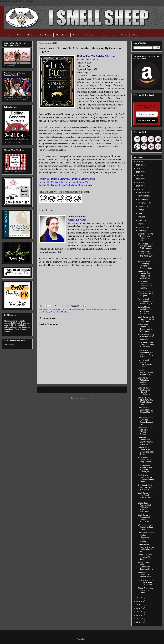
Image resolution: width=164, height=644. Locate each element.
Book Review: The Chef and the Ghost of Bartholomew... (145, 391)
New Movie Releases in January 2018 (144, 575)
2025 (139, 165)
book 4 (58, 309)
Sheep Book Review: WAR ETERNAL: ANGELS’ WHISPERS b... (145, 507)
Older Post (121, 390)
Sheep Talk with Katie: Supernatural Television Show (145, 566)
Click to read (9, 345)
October (142, 199)
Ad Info (124, 35)
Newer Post (43, 390)
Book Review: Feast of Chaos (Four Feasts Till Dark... (146, 582)
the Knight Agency (102, 265)
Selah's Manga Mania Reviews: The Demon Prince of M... (145, 310)
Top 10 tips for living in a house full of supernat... (146, 337)
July (140, 210)
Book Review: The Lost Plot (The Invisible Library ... (145, 496)
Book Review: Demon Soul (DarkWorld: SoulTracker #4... (146, 518)
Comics (76, 35)
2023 (139, 172)
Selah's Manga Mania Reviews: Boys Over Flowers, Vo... (145, 469)
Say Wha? (103, 35)
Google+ (30, 1)
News (19, 35)
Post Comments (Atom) (87, 398)
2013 (139, 612)
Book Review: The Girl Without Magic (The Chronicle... (145, 381)
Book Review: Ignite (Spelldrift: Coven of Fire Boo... (146, 319)
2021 (139, 179)
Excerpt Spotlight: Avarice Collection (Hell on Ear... (145, 363)
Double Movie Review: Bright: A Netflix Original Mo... (146, 548)
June (141, 213)
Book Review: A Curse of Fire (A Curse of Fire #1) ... (146, 411)
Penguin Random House (100, 309)
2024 (139, 168)
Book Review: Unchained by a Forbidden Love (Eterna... (145, 285)
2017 (139, 598)
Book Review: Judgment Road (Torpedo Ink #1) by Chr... (145, 353)
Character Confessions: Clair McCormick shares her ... (146, 441)
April (140, 220)
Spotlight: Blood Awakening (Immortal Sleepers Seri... (145, 265)
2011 (139, 619)
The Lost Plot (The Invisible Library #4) (97, 56)
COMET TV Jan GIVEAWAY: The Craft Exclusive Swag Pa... (146, 401)
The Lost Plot (55, 312)
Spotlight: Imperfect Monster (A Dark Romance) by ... (146, 372)
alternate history (49, 309)
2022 (139, 175)
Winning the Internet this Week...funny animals (146, 527)
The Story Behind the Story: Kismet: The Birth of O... (146, 487)
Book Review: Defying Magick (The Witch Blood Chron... (146, 478)
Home (9, 35)
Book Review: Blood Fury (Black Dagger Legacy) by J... (146, 421)
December (143, 192)
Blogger (88, 639)
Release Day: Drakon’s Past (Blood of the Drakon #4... (145, 275)
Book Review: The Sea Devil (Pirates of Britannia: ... (145, 431)
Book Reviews (45, 35)
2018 (139, 189)
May (140, 217)
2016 (139, 601)
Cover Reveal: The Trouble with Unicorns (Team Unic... (145, 237)
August (141, 206)
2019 (139, 186)
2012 (139, 615)
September (143, 203)
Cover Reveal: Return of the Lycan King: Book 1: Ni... (146, 451)
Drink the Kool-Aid (147, 120)
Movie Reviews (62, 35)
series (114, 309)
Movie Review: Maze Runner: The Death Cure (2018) (145, 255)
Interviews (31, 35)
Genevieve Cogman (84, 309)
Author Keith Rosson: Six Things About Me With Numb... (146, 328)
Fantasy (74, 309)
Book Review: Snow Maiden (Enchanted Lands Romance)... (146, 537)
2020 (139, 182)
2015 (139, 605)
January (142, 231)
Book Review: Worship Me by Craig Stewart (145, 460)
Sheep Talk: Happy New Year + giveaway (145, 590)
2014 (139, 608)
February (142, 227)
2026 (139, 161)
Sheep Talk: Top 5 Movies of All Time (145, 557)
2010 (139, 622)
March (141, 224)
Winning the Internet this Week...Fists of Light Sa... (146, 294)
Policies (135, 35)
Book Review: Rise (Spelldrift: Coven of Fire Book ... (146, 345)
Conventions (89, 35)
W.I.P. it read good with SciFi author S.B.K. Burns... (146, 246)
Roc (110, 309)
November (143, 196)
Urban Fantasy (65, 312)
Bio (114, 35)
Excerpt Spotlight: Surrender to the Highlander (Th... (146, 301)
